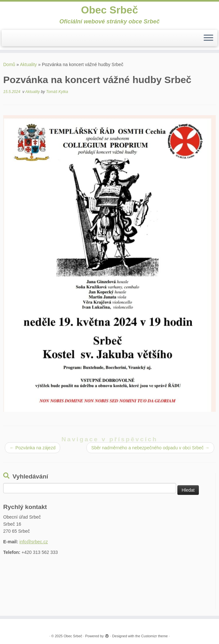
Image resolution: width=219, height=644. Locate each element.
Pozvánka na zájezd (32, 448)
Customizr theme (154, 636)
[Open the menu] (208, 38)
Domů (9, 64)
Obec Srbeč (109, 10)
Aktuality (28, 64)
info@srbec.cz (34, 542)
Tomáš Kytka (57, 92)
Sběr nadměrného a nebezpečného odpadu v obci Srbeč (150, 448)
